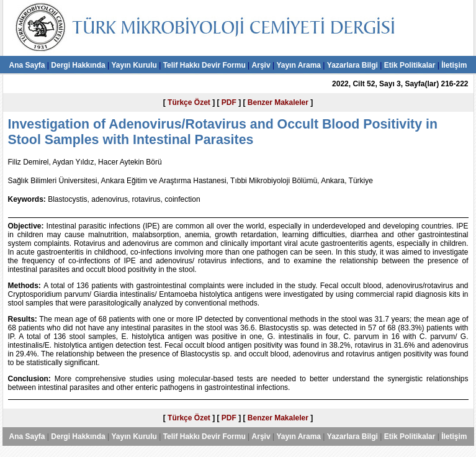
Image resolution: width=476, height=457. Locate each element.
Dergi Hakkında (78, 65)
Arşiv (261, 65)
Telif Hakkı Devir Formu (204, 65)
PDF (229, 102)
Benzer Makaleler (278, 102)
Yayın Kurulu (134, 65)
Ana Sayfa (27, 65)
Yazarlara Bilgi (353, 65)
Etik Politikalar (410, 65)
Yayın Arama (299, 65)
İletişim (454, 65)
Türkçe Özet (189, 102)
